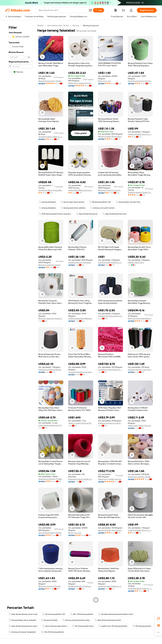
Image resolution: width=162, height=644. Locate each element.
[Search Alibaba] (63, 10)
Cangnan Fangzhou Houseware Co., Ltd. (81, 372)
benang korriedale (49, 620)
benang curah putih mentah (103, 208)
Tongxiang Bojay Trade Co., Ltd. (51, 137)
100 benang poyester (142, 626)
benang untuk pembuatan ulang (76, 620)
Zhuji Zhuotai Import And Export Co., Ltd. (140, 81)
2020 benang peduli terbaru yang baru (55, 214)
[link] (158, 618)
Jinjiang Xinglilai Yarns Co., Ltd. (140, 134)
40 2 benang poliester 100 (54, 614)
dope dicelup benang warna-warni (23, 626)
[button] (90, 10)
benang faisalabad (47, 202)
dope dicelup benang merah (115, 214)
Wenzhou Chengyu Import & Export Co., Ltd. (110, 190)
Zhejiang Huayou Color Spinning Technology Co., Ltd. (140, 370)
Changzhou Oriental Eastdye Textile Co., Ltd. (51, 370)
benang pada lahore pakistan (73, 208)
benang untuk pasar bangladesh (22, 632)
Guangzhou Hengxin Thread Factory (51, 479)
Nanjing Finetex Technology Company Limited (110, 136)
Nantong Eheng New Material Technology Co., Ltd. (140, 318)
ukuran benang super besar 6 (55, 626)
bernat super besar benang (72, 202)
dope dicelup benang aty (87, 214)
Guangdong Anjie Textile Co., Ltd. (81, 479)
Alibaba (40, 26)
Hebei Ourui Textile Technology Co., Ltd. (81, 83)
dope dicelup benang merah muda (23, 614)
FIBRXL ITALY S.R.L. (136, 262)
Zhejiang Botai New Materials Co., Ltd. (81, 318)
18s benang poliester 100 (100, 202)
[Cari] (99, 10)
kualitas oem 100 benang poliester (113, 626)
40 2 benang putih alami (83, 626)
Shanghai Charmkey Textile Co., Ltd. (51, 81)
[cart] (124, 11)
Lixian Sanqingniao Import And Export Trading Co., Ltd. (51, 425)
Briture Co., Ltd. (104, 81)
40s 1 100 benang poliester (82, 614)
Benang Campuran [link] (91, 26)
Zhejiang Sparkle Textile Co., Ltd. (140, 192)
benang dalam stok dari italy (128, 202)
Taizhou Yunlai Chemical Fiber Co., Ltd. (81, 423)
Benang (76, 26)
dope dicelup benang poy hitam (108, 620)
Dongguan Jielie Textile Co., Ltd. (110, 370)
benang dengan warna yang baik (22, 620)
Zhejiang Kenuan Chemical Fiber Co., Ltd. (81, 262)
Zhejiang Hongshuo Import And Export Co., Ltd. (110, 423)
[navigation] (21, 313)
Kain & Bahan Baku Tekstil (58, 26)
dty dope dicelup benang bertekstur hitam (116, 614)
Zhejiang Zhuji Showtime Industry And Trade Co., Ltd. (110, 316)
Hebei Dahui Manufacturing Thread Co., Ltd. (81, 190)
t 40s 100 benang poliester (52, 632)
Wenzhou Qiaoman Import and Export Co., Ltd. (51, 318)
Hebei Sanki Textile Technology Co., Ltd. (140, 426)
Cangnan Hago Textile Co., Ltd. (110, 262)
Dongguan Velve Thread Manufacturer (51, 190)
